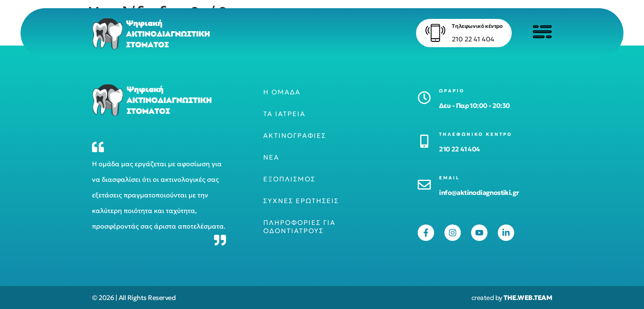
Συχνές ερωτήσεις (301, 201)
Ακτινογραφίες (295, 135)
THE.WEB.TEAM (528, 298)
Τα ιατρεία (284, 114)
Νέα (271, 157)
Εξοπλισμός (289, 179)
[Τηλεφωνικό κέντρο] (435, 33)
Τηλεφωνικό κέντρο (477, 26)
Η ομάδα (282, 92)
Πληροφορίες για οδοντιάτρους (299, 227)
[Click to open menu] (542, 32)
